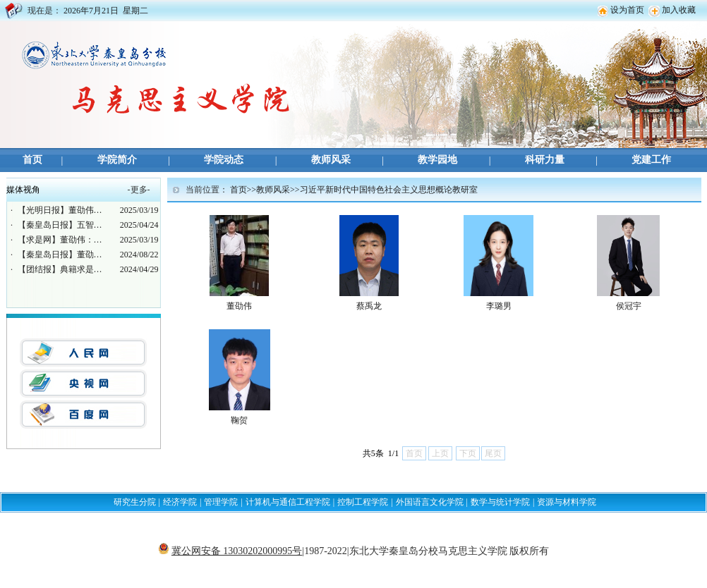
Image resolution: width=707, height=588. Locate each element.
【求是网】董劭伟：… (60, 240)
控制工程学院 (363, 502)
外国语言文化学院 (430, 502)
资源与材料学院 (567, 502)
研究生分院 (135, 502)
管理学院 (221, 502)
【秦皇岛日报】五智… (60, 225)
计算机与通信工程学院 (288, 502)
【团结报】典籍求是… (60, 269)
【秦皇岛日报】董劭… (60, 255)
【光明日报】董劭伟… (60, 210)
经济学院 (180, 502)
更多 (139, 190)
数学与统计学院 (500, 502)
